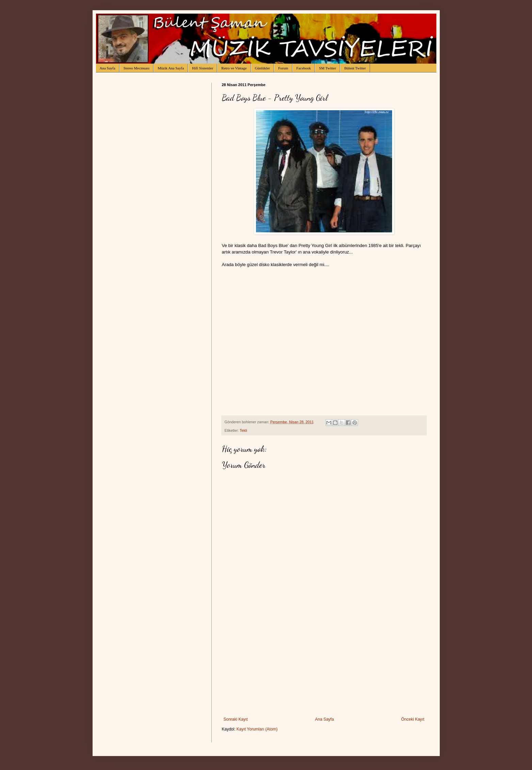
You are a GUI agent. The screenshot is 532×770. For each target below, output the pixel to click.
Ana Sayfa (108, 68)
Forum (283, 68)
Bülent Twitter (355, 68)
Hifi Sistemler (203, 68)
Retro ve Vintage (234, 68)
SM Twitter (327, 68)
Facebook (304, 68)
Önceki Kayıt (413, 719)
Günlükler (263, 68)
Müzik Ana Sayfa (171, 68)
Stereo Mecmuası (137, 68)
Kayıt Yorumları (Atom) (257, 729)
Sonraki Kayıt (236, 719)
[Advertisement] (324, 666)
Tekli (243, 430)
